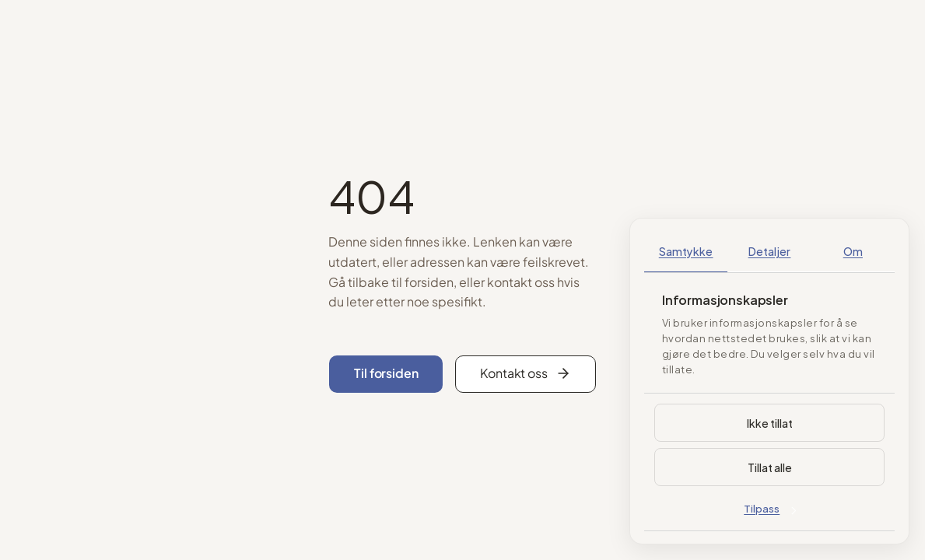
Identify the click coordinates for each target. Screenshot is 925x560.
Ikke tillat (770, 423)
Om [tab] (853, 251)
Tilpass (769, 508)
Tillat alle (770, 467)
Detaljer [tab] (770, 251)
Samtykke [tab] (686, 251)
